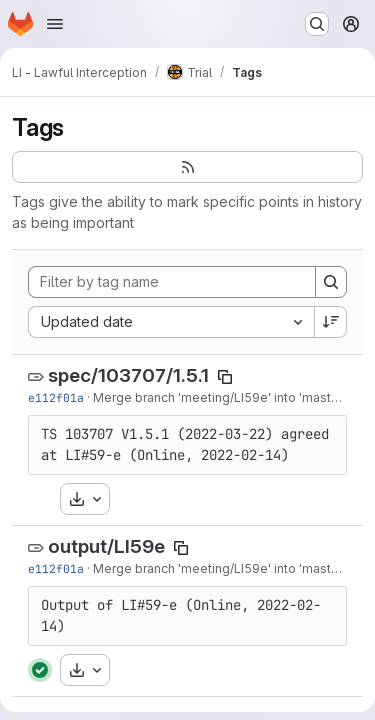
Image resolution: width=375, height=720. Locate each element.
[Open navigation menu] (55, 24)
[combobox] (171, 322)
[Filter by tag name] (172, 282)
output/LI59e (106, 546)
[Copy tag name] (225, 377)
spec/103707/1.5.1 (128, 375)
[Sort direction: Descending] (331, 322)
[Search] (331, 282)
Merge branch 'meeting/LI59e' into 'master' (219, 397)
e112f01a (56, 397)
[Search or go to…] (317, 24)
